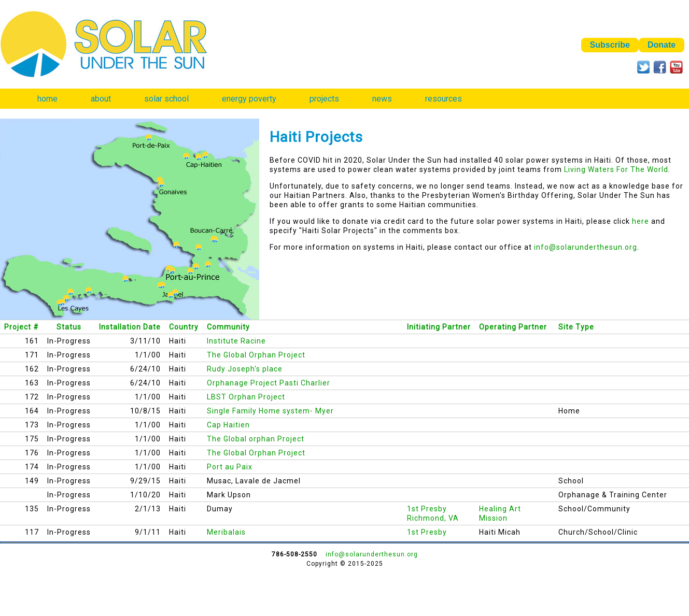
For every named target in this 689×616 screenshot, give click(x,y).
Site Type (576, 327)
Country (184, 327)
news (382, 99)
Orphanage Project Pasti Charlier (269, 383)
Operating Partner (513, 327)
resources (444, 99)
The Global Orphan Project (256, 355)
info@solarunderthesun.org (586, 247)
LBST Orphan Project (246, 397)
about (101, 99)
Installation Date (130, 327)
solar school (166, 99)
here (641, 221)
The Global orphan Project (256, 439)
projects (324, 99)
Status (69, 327)
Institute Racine (236, 341)
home (47, 99)
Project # (22, 327)
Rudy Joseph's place (245, 369)
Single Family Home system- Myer (270, 411)
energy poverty (249, 99)
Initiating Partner (439, 327)
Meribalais (226, 532)
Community (228, 327)
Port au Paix (230, 467)
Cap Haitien (228, 425)
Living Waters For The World (616, 169)
